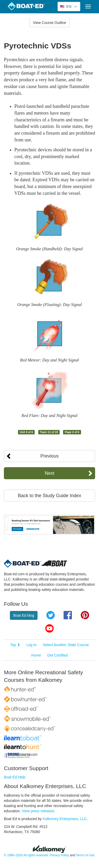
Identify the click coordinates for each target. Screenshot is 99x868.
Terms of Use (85, 855)
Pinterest (85, 615)
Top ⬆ (15, 645)
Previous (49, 456)
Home (36, 655)
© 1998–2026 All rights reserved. (26, 855)
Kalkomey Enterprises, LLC (65, 819)
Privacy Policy (59, 855)
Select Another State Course (66, 645)
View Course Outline (49, 23)
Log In (31, 645)
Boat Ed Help (15, 777)
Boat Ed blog (24, 615)
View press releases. (39, 811)
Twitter (51, 615)
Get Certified (57, 655)
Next (49, 473)
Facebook (68, 615)
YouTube (49, 628)
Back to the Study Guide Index (49, 496)
